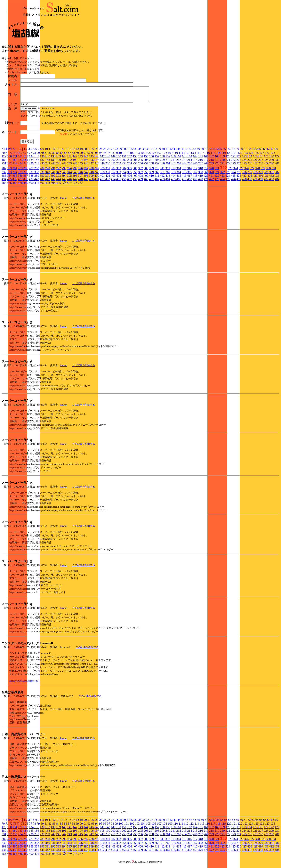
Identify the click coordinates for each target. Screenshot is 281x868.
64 (257, 152)
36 (148, 152)
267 (201, 166)
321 (217, 171)
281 (277, 166)
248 (97, 166)
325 (241, 171)
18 (77, 152)
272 (228, 166)
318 (200, 171)
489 (26, 186)
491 (37, 186)
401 (102, 179)
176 (261, 159)
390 (42, 179)
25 (105, 152)
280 (272, 166)
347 (86, 175)
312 (168, 171)
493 (48, 186)
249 (102, 166)
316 (189, 171)
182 (15, 163)
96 (105, 156)
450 (91, 182)
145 (91, 159)
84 (58, 156)
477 (239, 182)
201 (119, 163)
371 (217, 175)
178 (272, 159)
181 (9, 163)
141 (69, 159)
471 (206, 182)
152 (130, 159)
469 (195, 182)
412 (162, 179)
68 (273, 152)
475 (228, 182)
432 (271, 179)
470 (201, 182)
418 (195, 179)
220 (222, 163)
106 (154, 156)
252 (119, 166)
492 (42, 186)
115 (202, 156)
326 (246, 171)
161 (179, 159)
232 (9, 166)
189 (53, 163)
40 (163, 152)
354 (124, 175)
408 (140, 179)
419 (200, 179)
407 (135, 179)
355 (130, 175)
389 (37, 179)
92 (89, 156)
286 (26, 171)
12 (54, 152)
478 (244, 182)
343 (64, 175)
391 (48, 179)
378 (255, 175)
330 (268, 171)
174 (250, 159)
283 (9, 171)
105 (148, 156)
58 (234, 152)
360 (157, 175)
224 (244, 163)
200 (113, 163)
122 (240, 156)
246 (86, 166)
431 (266, 179)
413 (168, 179)
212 (179, 163)
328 (257, 171)
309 (151, 171)
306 (135, 171)
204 (135, 163)
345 (75, 175)
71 (7, 156)
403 (113, 179)
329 (263, 171)
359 (151, 175)
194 (80, 163)
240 (53, 166)
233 (15, 166)
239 (48, 166)
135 (37, 159)
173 (244, 159)
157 (157, 159)
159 (168, 159)
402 (108, 179)
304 (124, 171)
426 (239, 179)
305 (130, 171)
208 (157, 163)
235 (26, 166)
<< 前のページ (12, 152)
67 (269, 152)
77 (30, 156)
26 (109, 152)
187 (42, 163)
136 (42, 159)
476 (233, 182)
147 (102, 159)
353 (119, 175)
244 (75, 166)
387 (26, 179)
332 (4, 175)
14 (62, 152)
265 (190, 166)
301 (108, 171)
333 (9, 175)
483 (272, 182)
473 (217, 182)
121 (234, 156)
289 (42, 171)
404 (119, 179)
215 (195, 163)
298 (91, 171)
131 (15, 159)
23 (97, 152)
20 (85, 152)
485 (4, 186)
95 (101, 156)
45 (183, 152)
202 (124, 163)
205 (140, 163)
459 (140, 182)
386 (20, 179)
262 (173, 166)
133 (26, 159)
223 (239, 163)
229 (271, 163)
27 (113, 152)
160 (173, 159)
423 (222, 179)
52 (210, 152)
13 (58, 152)
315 (184, 171)
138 (53, 159)
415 (179, 179)
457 (130, 182)
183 (20, 163)
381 (272, 175)
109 (170, 156)
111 (181, 156)
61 (245, 152)
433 (277, 179)
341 (53, 175)
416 (184, 179)
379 (261, 175)
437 (20, 182)
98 (112, 156)
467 (184, 182)
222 (233, 163)
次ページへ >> (73, 186)
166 (206, 159)
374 (233, 175)
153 (135, 159)
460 (146, 182)
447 (75, 182)
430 (261, 179)
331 (274, 171)
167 (212, 159)
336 (26, 175)
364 (179, 175)
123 (245, 156)
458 (135, 182)
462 (157, 182)
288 (37, 171)
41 (167, 152)
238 (42, 166)
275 (244, 166)
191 (64, 163)
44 (179, 152)
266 (195, 166)
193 (75, 163)
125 (256, 156)
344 (69, 175)
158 (162, 159)
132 (20, 159)
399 (91, 179)
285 (20, 171)
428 (250, 179)
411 (157, 179)
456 (124, 182)
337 (31, 175)
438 (26, 182)
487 (15, 186)
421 (211, 179)
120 (229, 156)
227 (261, 163)
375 (239, 175)
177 (266, 159)
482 (266, 182)
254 (130, 166)
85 (62, 156)
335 (20, 175)
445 (64, 182)
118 (218, 156)
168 (217, 159)
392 (53, 179)
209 (162, 163)
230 (277, 163)
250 (108, 166)
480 (255, 182)
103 (137, 156)
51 (206, 152)
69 (277, 152)
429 (255, 179)
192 (69, 163)
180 (4, 163)
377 (250, 175)
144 (86, 159)
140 (64, 159)
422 (217, 179)
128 (273, 156)
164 (195, 159)
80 (42, 156)
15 (66, 152)
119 (224, 156)
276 (250, 166)
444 (59, 182)
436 (15, 182)
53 (214, 152)
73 (15, 156)
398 (86, 179)
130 (9, 159)
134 (31, 159)
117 (213, 156)
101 (126, 156)
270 (217, 166)
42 (171, 152)
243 (69, 166)
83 (54, 156)
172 (239, 159)
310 (157, 171)
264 (184, 166)
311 (162, 171)
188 (48, 163)
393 (59, 179)
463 (162, 182)
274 (239, 166)
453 (108, 182)
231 (4, 166)
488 (20, 186)
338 (37, 175)
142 (75, 159)
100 (121, 156)
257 (146, 166)
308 (146, 171)
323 (230, 171)
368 (201, 175)
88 (73, 156)
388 (31, 179)
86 (66, 156)
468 (190, 182)
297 (86, 171)
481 (261, 182)
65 (261, 152)
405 (124, 179)
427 (244, 179)
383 (4, 179)
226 (255, 163)
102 (132, 156)
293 (64, 171)
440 (37, 182)
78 (34, 156)
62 (249, 152)
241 (59, 166)
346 (80, 175)
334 (15, 175)
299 (97, 171)
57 (230, 152)
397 (80, 179)
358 (146, 175)
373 (228, 175)
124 (251, 156)
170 (228, 159)
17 (74, 152)
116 (208, 156)
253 (124, 166)
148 (108, 159)
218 (211, 163)
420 (206, 179)
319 (206, 171)
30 (124, 152)
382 (277, 175)
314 (179, 171)
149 (113, 159)
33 (136, 152)
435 (9, 182)
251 (113, 166)
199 (108, 163)
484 (277, 182)
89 (77, 156)
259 (157, 166)
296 (80, 171)
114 (197, 156)
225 (250, 163)
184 (26, 163)
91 (85, 156)
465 (173, 182)
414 (173, 179)
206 (146, 163)
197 (97, 163)
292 (59, 171)
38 (156, 152)
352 (113, 175)
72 (11, 156)
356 (135, 175)
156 (151, 159)
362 (168, 175)
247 (91, 166)
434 (4, 182)
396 (75, 179)
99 (116, 156)
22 (93, 152)
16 (70, 152)
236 (31, 166)
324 (236, 171)
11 (50, 152)
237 (37, 166)
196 (91, 163)
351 (108, 175)
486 (9, 186)
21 (89, 152)
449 (86, 182)
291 (53, 171)
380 (266, 175)
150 (119, 159)
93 (93, 156)
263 (179, 166)
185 (31, 163)
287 (31, 171)
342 (59, 175)
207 (151, 163)
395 (69, 179)
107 (159, 156)
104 (143, 156)
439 (31, 182)
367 (195, 175)
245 (80, 166)
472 (212, 182)
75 (23, 156)
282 (4, 171)
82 (50, 156)
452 (102, 182)
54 (218, 152)
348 (91, 175)
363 (173, 175)
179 (277, 159)
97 (108, 156)
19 (81, 152)
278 (261, 166)
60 (241, 152)
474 (222, 182)
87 (69, 156)
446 (69, 182)
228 (266, 163)
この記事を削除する (83, 201)
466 (179, 182)
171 (233, 159)
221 (228, 163)
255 (135, 166)
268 (206, 166)
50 (202, 152)
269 (212, 166)
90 (81, 156)
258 (151, 166)
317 (195, 171)
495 (59, 186)
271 (222, 166)
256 (140, 166)
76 (27, 156)
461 (151, 182)
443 (53, 182)
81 (46, 156)
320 (211, 171)
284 (15, 171)
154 (140, 159)
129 (4, 159)
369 (206, 175)
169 (222, 159)
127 (267, 156)
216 (200, 163)
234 (20, 166)
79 (38, 156)
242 (64, 166)
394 (64, 179)
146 (97, 159)
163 (190, 159)
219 (217, 163)
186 (37, 163)
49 (198, 152)
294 (69, 171)
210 (168, 163)
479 (250, 182)
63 (253, 152)
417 (189, 179)
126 (262, 156)
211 (173, 163)
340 (48, 175)
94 (97, 156)
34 (140, 152)
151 (124, 159)
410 (151, 179)
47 (191, 152)
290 (48, 171)
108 (165, 156)
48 (195, 152)
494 (53, 186)
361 (162, 175)
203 (130, 163)
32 (132, 152)
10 (46, 152)
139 (59, 159)
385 (15, 179)
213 (184, 163)
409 (146, 179)
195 (86, 163)
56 (226, 152)
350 (102, 175)
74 (19, 156)
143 (80, 159)
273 (233, 166)
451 (97, 182)
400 (97, 179)
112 (186, 156)
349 (97, 175)
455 (119, 182)
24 (101, 152)
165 (201, 159)
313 (173, 171)
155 (146, 159)
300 (102, 171)
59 (237, 152)
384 (9, 179)
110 (176, 156)
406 (130, 179)
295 (75, 171)
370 (212, 175)
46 (187, 152)
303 (119, 171)
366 (190, 175)
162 (184, 159)
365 (184, 175)
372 (222, 175)
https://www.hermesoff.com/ (24, 684)
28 (116, 152)
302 (113, 171)
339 (42, 175)
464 (168, 182)
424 (228, 179)
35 (144, 152)
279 (266, 166)
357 (140, 175)
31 (128, 152)
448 (80, 182)
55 (222, 152)
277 (255, 166)
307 (140, 171)
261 (168, 166)
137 (48, 159)
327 (252, 171)
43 (175, 152)
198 (102, 163)
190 (59, 163)
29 (120, 152)
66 (265, 152)
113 (192, 156)
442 (48, 182)
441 (42, 182)
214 (189, 163)
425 (233, 179)
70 (3, 156)
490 (31, 186)
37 (152, 152)
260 (162, 166)
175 (255, 159)
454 (113, 182)
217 (206, 163)
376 (244, 175)
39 (159, 152)
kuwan (64, 201)
